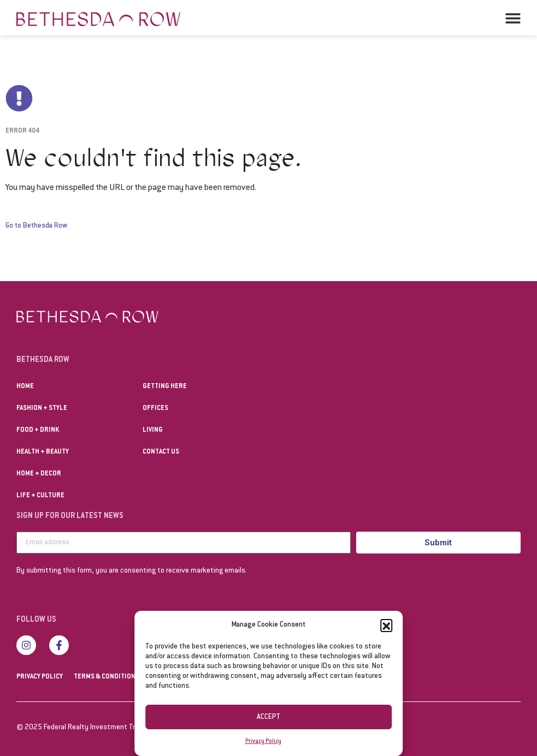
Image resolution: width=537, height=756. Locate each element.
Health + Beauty (43, 452)
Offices (155, 408)
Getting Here (165, 386)
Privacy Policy (263, 742)
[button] (386, 625)
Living (153, 430)
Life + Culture (40, 496)
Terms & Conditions (107, 677)
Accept (268, 717)
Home (25, 386)
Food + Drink (38, 430)
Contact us (161, 452)
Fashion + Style (42, 408)
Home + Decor (39, 474)
